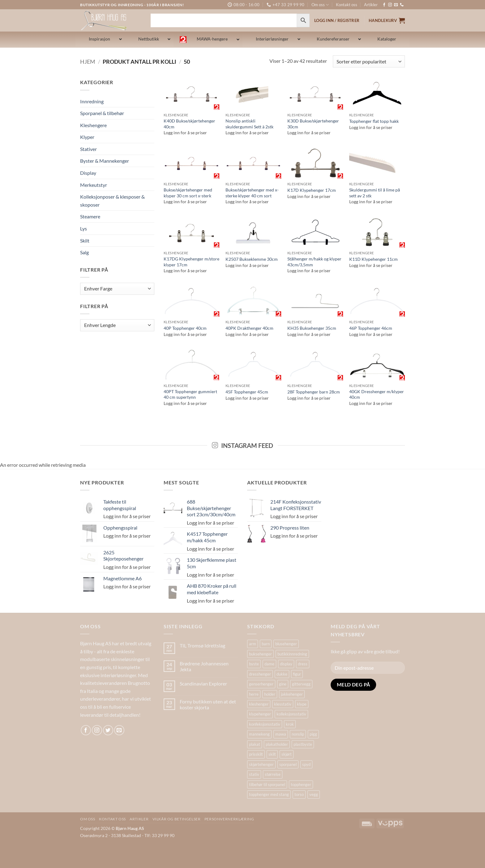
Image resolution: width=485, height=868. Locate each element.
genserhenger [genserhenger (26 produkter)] (261, 684)
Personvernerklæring (229, 819)
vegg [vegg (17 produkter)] (314, 794)
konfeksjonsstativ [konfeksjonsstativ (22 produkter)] (265, 724)
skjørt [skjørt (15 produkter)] (287, 754)
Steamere (90, 216)
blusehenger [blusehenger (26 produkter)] (286, 644)
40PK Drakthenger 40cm (249, 328)
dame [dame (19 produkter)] (269, 664)
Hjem (88, 62)
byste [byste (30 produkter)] (254, 664)
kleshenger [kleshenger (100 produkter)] (259, 704)
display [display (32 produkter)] (286, 664)
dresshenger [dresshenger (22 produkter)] (260, 674)
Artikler (371, 5)
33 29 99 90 (163, 835)
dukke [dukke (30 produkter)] (282, 674)
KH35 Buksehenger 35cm (312, 328)
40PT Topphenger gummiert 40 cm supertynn (190, 394)
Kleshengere (93, 125)
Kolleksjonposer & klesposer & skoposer (112, 201)
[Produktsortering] (369, 61)
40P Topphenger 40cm (185, 328)
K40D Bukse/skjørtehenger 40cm (189, 124)
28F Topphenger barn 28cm (314, 392)
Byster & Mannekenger (105, 161)
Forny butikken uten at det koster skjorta (208, 704)
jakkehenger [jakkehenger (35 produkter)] (292, 694)
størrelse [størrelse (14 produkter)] (273, 774)
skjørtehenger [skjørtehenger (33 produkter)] (261, 764)
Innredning (92, 101)
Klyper (87, 137)
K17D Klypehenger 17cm (312, 190)
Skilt (85, 241)
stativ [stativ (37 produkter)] (254, 774)
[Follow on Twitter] (108, 730)
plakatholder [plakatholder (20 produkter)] (277, 744)
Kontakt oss (347, 5)
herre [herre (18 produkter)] (254, 694)
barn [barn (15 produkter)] (266, 644)
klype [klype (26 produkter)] (302, 704)
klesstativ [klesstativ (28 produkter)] (283, 704)
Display (88, 173)
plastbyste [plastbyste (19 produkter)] (303, 744)
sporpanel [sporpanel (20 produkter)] (288, 764)
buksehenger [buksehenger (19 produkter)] (260, 654)
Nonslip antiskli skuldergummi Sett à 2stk (249, 124)
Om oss (320, 5)
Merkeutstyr (94, 185)
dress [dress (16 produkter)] (303, 664)
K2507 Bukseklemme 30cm (252, 259)
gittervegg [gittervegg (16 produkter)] (301, 684)
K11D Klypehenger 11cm (373, 259)
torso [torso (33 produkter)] (299, 794)
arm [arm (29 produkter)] (253, 644)
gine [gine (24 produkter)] (283, 684)
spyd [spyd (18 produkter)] (306, 764)
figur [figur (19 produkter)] (297, 674)
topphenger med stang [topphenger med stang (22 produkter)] (269, 794)
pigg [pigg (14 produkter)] (313, 734)
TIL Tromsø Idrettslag (202, 645)
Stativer (88, 149)
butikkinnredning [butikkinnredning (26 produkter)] (292, 654)
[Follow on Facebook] (384, 5)
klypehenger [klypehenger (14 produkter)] (260, 714)
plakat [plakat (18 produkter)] (255, 744)
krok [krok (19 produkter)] (290, 724)
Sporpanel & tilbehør (102, 113)
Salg (84, 252)
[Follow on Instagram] (390, 5)
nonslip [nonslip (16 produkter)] (298, 734)
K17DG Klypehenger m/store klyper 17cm (191, 262)
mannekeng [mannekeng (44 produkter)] (259, 734)
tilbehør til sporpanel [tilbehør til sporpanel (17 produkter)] (267, 784)
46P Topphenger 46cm (371, 328)
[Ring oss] (402, 5)
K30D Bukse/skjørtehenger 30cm (313, 124)
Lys (84, 228)
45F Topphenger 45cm (247, 392)
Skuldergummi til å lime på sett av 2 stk (375, 193)
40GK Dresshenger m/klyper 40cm (377, 394)
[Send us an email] (396, 5)
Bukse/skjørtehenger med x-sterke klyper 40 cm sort (252, 193)
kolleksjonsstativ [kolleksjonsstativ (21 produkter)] (291, 714)
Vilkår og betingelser (177, 819)
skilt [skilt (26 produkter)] (272, 754)
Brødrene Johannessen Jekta (204, 666)
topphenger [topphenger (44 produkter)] (301, 784)
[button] (387, 20)
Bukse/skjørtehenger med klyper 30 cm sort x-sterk (188, 193)
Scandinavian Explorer (203, 683)
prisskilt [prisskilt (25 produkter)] (256, 754)
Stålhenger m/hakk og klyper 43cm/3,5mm (314, 262)
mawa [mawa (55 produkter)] (281, 734)
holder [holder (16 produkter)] (270, 694)
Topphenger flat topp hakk (374, 121)
